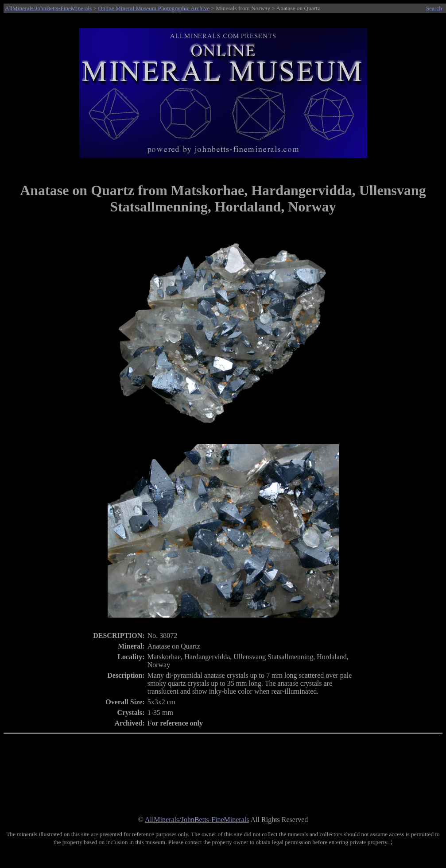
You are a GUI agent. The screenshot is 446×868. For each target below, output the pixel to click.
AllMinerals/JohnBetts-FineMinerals (48, 8)
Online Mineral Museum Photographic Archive (154, 8)
